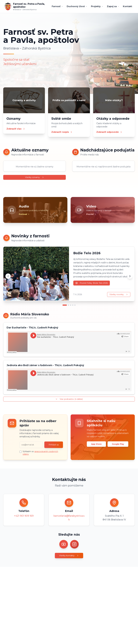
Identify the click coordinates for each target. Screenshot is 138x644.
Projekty (97, 6)
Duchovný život (77, 6)
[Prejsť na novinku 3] (71, 305)
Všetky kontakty (69, 556)
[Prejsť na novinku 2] (68, 305)
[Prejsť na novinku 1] (65, 305)
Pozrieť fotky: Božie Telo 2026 (92, 283)
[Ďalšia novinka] (130, 276)
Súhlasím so (40, 453)
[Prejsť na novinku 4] (73, 305)
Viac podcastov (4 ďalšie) (69, 399)
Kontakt (127, 6)
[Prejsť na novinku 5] (75, 305)
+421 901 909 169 (24, 516)
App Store (96, 444)
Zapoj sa (113, 6)
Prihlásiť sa (54, 445)
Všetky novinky (119, 294)
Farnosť (57, 6)
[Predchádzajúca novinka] (8, 276)
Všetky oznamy (35, 177)
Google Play (118, 444)
